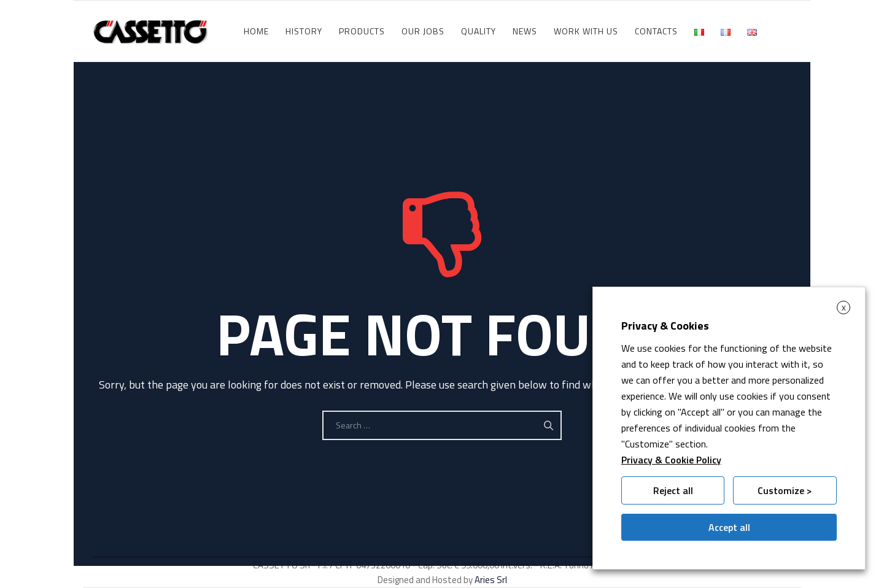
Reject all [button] (673, 490)
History (304, 31)
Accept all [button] (729, 527)
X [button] (844, 308)
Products (362, 31)
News (525, 31)
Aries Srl (491, 580)
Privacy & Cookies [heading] (665, 326)
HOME (256, 31)
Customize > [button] (785, 490)
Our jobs (423, 31)
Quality (479, 31)
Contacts (656, 31)
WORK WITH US (586, 31)
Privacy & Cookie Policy (671, 460)
